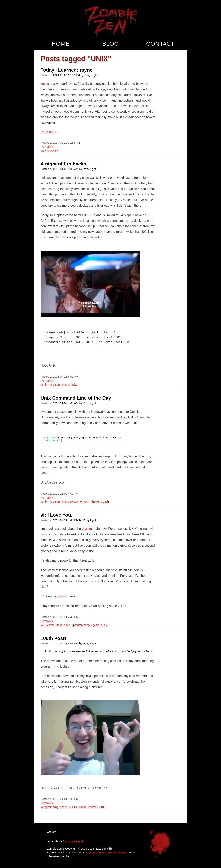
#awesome (75, 502)
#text (59, 625)
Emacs (62, 596)
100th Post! (53, 638)
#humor (93, 807)
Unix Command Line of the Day (76, 398)
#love (67, 625)
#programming (58, 385)
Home (61, 44)
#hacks (73, 385)
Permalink (47, 147)
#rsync (45, 151)
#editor (50, 625)
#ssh (86, 502)
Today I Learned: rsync (67, 70)
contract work (75, 841)
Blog (110, 44)
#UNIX (54, 151)
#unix (44, 385)
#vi (42, 625)
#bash (105, 502)
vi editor (87, 529)
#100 (102, 807)
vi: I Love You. (56, 515)
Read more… (50, 132)
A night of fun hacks (63, 164)
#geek (95, 625)
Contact (160, 44)
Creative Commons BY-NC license (106, 853)
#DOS (73, 807)
